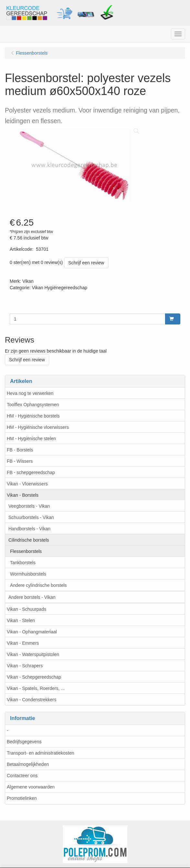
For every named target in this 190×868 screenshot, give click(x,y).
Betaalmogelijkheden (28, 764)
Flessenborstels (26, 551)
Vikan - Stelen (21, 620)
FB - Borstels (20, 450)
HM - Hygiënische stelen (31, 439)
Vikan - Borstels (23, 495)
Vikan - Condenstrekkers (32, 700)
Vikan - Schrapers (25, 666)
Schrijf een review (86, 263)
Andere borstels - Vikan (32, 597)
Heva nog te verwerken (30, 393)
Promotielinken (22, 798)
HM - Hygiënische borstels (33, 416)
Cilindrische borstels (29, 540)
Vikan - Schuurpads (27, 609)
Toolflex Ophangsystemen (33, 405)
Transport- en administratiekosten (40, 753)
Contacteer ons (22, 776)
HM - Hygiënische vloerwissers (38, 427)
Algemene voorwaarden (31, 787)
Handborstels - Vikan (29, 529)
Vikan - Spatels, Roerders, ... (36, 688)
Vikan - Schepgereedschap (34, 677)
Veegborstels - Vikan (29, 506)
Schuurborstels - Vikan (31, 517)
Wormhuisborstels (28, 574)
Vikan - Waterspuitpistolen (33, 654)
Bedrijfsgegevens (24, 742)
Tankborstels (23, 563)
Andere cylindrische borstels (38, 585)
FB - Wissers (20, 461)
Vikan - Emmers (23, 643)
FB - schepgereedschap (31, 472)
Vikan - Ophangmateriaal (32, 632)
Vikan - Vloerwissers (27, 484)
